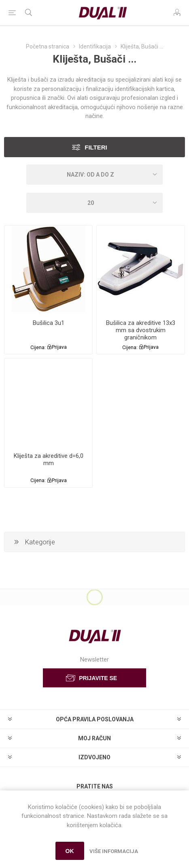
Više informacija (114, 851)
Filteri (96, 147)
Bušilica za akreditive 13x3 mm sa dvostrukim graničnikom (141, 330)
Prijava (59, 347)
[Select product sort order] (95, 175)
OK (70, 851)
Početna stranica (48, 46)
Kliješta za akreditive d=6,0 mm (49, 459)
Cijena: (38, 347)
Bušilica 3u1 (49, 323)
